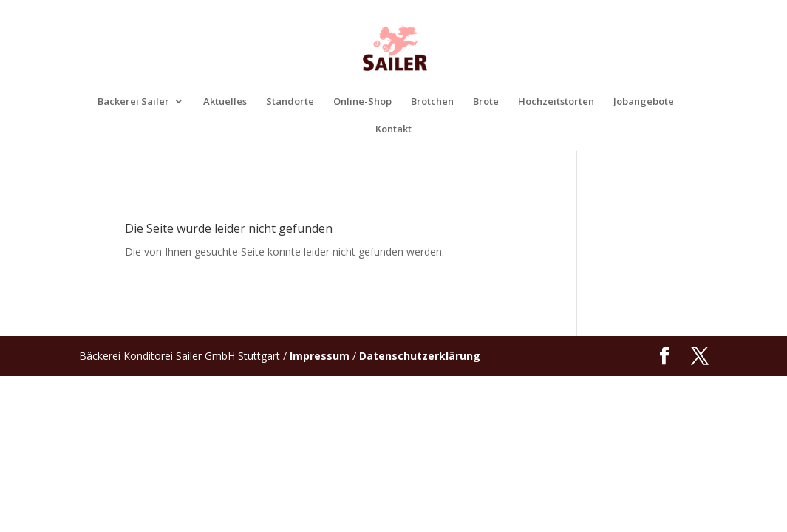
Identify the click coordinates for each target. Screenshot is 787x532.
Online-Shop (362, 102)
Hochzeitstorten (556, 102)
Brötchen (432, 102)
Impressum (320, 356)
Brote (486, 102)
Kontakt (393, 129)
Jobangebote (644, 102)
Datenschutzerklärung (420, 356)
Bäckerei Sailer (133, 102)
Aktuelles (225, 102)
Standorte (290, 102)
